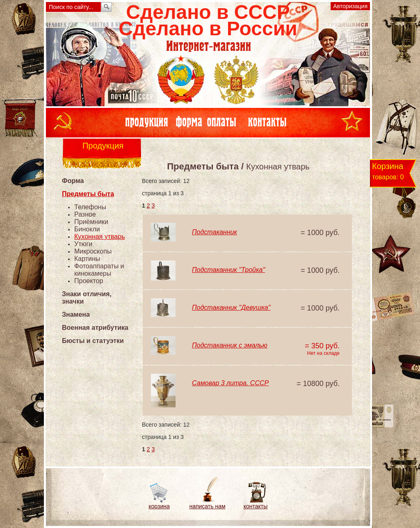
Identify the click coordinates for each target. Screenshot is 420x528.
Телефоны (90, 207)
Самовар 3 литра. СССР (230, 383)
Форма (73, 181)
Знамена (76, 314)
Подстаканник (215, 232)
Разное (85, 214)
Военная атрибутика (95, 328)
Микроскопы (93, 251)
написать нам (207, 506)
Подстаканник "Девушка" (231, 307)
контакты (256, 506)
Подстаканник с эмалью (230, 345)
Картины (87, 259)
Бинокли (87, 229)
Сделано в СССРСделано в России (208, 20)
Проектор (89, 281)
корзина (159, 506)
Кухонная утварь (100, 237)
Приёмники (91, 222)
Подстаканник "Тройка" (228, 270)
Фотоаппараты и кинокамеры (99, 270)
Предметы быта (88, 194)
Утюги (83, 244)
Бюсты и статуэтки (93, 341)
